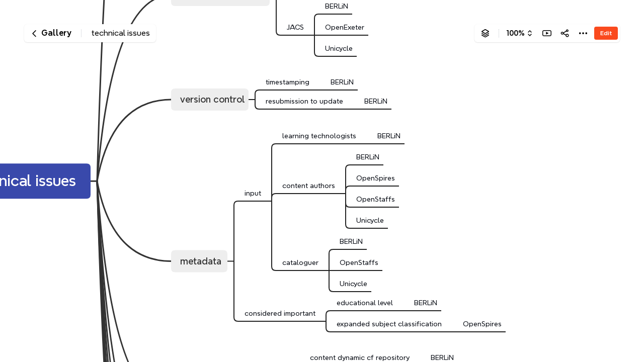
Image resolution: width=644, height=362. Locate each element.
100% (515, 33)
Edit (606, 33)
